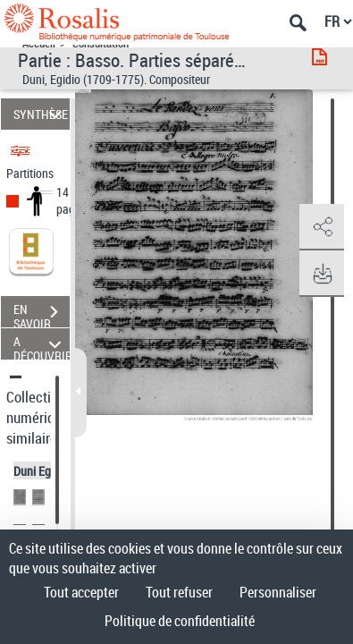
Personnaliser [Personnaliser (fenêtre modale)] (278, 592)
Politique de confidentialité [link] (180, 621)
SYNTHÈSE (41, 114)
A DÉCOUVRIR (42, 344)
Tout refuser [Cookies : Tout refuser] (179, 592)
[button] (322, 227)
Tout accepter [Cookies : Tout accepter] (81, 592)
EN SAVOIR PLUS (42, 314)
